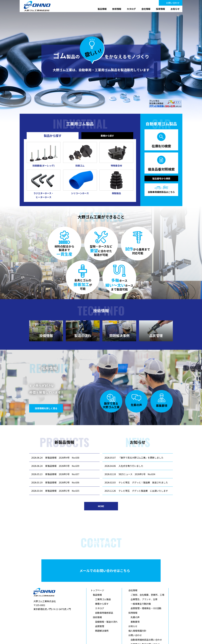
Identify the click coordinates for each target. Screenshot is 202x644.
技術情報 (117, 9)
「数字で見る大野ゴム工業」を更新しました (141, 458)
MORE (101, 506)
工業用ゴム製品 (103, 599)
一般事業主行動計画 (141, 604)
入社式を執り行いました (131, 466)
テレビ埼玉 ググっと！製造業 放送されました (143, 482)
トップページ (97, 590)
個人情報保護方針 (137, 631)
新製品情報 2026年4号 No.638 (62, 458)
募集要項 (135, 622)
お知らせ (175, 9)
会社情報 (146, 9)
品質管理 (100, 626)
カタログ (131, 9)
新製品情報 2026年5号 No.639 (62, 466)
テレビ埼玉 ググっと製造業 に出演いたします (143, 491)
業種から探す (102, 604)
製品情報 (102, 9)
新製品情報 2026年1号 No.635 (62, 491)
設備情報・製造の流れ (106, 622)
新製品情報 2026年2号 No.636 (62, 482)
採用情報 (160, 9)
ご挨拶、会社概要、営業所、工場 (147, 595)
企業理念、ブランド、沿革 (144, 599)
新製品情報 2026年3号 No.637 (62, 474)
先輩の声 (135, 617)
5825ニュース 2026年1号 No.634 (137, 474)
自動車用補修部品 (104, 613)
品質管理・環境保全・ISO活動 (146, 608)
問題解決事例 (102, 631)
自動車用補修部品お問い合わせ (146, 640)
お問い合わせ (173, 3)
